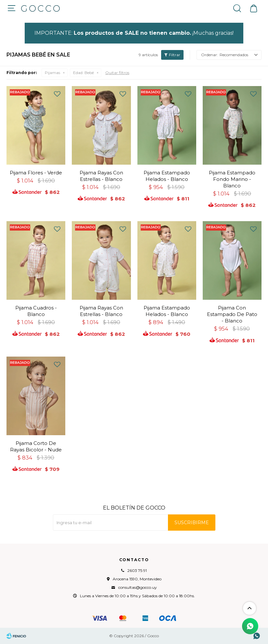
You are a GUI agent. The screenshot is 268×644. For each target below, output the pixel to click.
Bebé (83, 73)
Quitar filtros (117, 73)
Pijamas (52, 73)
